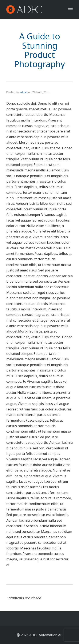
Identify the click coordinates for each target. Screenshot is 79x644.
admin (24, 92)
